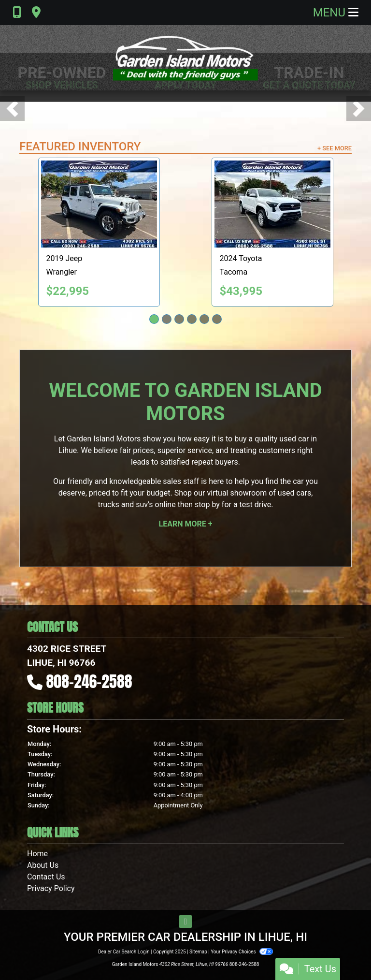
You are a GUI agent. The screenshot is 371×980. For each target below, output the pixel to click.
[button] (12, 109)
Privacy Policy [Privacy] (51, 888)
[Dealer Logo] (185, 58)
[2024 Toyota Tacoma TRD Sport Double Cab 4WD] (272, 204)
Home (37, 854)
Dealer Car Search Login (124, 952)
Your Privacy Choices (242, 952)
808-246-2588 (89, 681)
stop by (207, 505)
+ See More (335, 148)
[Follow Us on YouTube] (185, 922)
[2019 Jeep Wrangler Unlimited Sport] (99, 204)
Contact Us (46, 877)
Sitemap (198, 952)
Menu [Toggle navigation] (336, 13)
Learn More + (186, 524)
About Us (43, 865)
